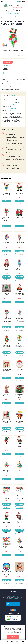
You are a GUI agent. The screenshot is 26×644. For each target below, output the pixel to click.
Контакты (23, 643)
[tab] (5, 95)
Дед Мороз (20, 102)
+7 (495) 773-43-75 (13, 11)
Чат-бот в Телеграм (14, 604)
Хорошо (13, 637)
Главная (3, 643)
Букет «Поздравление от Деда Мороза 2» (20, 472)
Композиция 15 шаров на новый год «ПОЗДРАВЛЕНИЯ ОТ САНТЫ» (7, 245)
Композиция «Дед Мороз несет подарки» (6, 371)
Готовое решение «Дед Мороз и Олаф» (20, 396)
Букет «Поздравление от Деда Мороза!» (6, 345)
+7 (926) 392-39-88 (18, 601)
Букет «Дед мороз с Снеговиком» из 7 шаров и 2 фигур (7, 320)
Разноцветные (14, 104)
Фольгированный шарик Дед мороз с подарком (20, 295)
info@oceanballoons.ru (14, 599)
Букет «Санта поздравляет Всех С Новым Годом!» (20, 320)
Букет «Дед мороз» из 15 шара (19, 269)
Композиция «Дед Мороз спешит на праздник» (6, 421)
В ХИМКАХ (14, 77)
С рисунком (13, 108)
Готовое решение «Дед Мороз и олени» (6, 295)
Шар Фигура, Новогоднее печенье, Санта (19, 371)
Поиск (12, 643)
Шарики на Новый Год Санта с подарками (6, 573)
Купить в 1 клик (6, 65)
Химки (3, 1)
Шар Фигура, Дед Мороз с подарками (19, 446)
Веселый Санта (7, 445)
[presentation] (5, 95)
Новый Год (13, 100)
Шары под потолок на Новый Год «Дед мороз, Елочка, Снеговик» (20, 498)
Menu (8, 643)
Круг (11, 110)
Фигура (15, 110)
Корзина (17, 643)
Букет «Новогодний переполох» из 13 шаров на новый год (19, 347)
